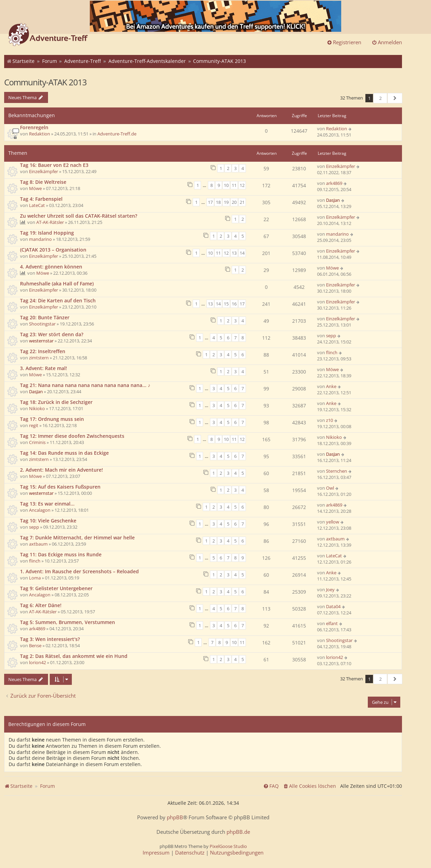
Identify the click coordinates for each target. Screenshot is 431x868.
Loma (35, 578)
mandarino (40, 239)
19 (226, 202)
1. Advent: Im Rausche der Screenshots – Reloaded (79, 571)
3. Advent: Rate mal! (44, 368)
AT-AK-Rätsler (50, 222)
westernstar (41, 341)
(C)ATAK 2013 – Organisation (53, 250)
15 (226, 304)
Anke (331, 386)
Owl (330, 488)
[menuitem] (309, 786)
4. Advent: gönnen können (51, 267)
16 (234, 304)
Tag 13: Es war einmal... (47, 504)
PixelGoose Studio (228, 846)
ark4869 (334, 183)
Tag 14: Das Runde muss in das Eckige (64, 453)
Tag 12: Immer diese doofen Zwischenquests (72, 436)
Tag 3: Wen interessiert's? (50, 639)
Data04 (333, 606)
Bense (35, 645)
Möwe (35, 188)
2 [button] (380, 98)
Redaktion (40, 134)
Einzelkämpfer (44, 171)
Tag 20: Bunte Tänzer (45, 317)
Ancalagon (40, 510)
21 (242, 202)
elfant (332, 623)
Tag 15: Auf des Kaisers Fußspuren (60, 487)
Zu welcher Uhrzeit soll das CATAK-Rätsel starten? (79, 216)
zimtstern (39, 358)
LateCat (37, 205)
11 (234, 185)
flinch (332, 352)
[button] (395, 98)
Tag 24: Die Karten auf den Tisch (58, 300)
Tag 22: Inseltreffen (43, 351)
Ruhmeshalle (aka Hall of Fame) (57, 284)
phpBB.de (238, 832)
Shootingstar (42, 324)
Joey (330, 589)
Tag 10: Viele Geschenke (48, 521)
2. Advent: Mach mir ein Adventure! (61, 470)
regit (34, 425)
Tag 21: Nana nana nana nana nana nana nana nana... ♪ (85, 385)
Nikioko (37, 408)
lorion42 (37, 662)
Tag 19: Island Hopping (47, 233)
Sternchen (337, 471)
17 (210, 202)
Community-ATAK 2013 (45, 82)
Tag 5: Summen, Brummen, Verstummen (68, 622)
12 (242, 185)
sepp (331, 336)
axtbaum (38, 544)
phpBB (175, 817)
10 (226, 185)
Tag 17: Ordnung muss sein (52, 419)
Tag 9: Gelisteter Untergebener (56, 588)
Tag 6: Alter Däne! (41, 605)
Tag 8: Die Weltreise (43, 182)
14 (242, 253)
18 (218, 202)
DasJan (333, 200)
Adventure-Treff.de (117, 134)
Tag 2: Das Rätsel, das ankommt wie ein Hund (74, 656)
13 (234, 253)
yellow (333, 522)
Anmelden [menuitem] (387, 42)
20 (234, 202)
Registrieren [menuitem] (344, 42)
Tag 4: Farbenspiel (41, 199)
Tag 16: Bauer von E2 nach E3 (54, 165)
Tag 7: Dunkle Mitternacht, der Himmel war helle (77, 537)
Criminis (37, 442)
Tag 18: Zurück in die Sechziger (56, 402)
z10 (329, 420)
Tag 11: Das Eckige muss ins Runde (61, 554)
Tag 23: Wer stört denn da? (52, 334)
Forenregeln (34, 127)
